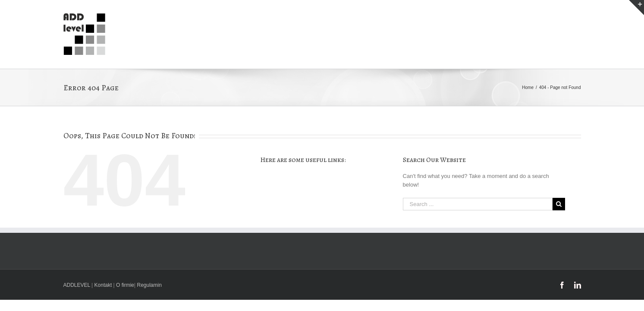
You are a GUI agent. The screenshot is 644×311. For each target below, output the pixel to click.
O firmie (125, 285)
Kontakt (103, 285)
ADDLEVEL (77, 285)
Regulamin (149, 285)
